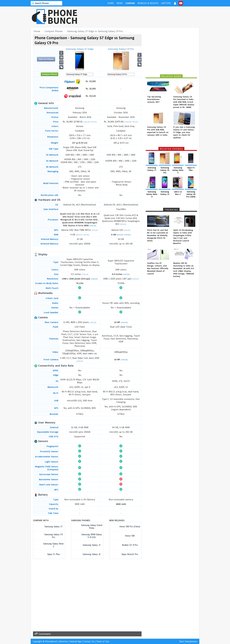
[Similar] (93, 226)
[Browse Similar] (82, 235)
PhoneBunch (51, 641)
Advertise (64, 641)
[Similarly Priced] (90, 122)
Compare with (41, 520)
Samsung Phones (81, 520)
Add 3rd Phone (46, 59)
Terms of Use (103, 641)
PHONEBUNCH (63, 17)
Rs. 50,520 (80, 96)
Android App (76, 641)
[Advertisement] (146, 17)
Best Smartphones (188, 641)
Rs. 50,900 (80, 82)
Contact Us (89, 641)
